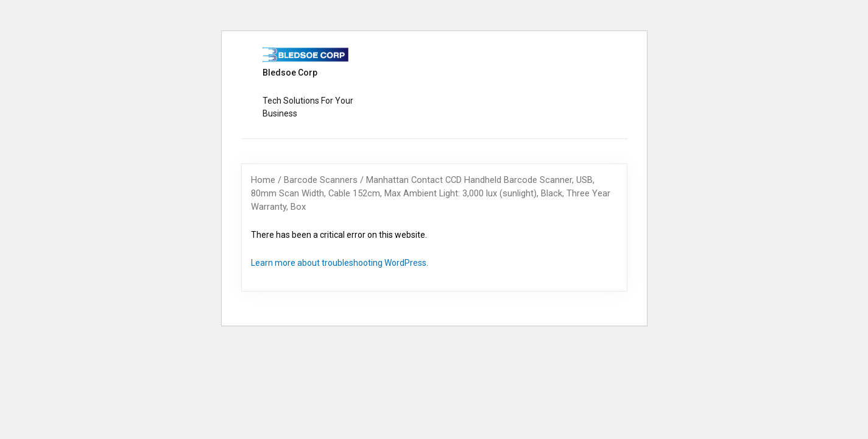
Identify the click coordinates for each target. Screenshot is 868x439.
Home (263, 180)
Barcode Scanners (321, 180)
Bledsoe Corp (290, 73)
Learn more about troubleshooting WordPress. (340, 263)
